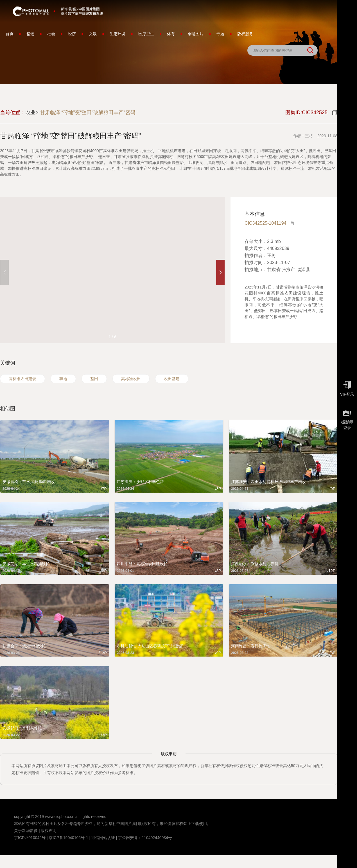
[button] (220, 272)
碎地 (63, 379)
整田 (94, 379)
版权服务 (245, 34)
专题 (220, 34)
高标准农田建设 (22, 379)
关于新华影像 (26, 831)
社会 (51, 34)
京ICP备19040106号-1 (68, 838)
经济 (72, 34)
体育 (171, 34)
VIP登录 (347, 387)
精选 (30, 34)
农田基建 (172, 379)
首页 (10, 34)
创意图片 (196, 34)
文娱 (93, 34)
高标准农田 (131, 379)
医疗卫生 (146, 34)
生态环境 (118, 34)
